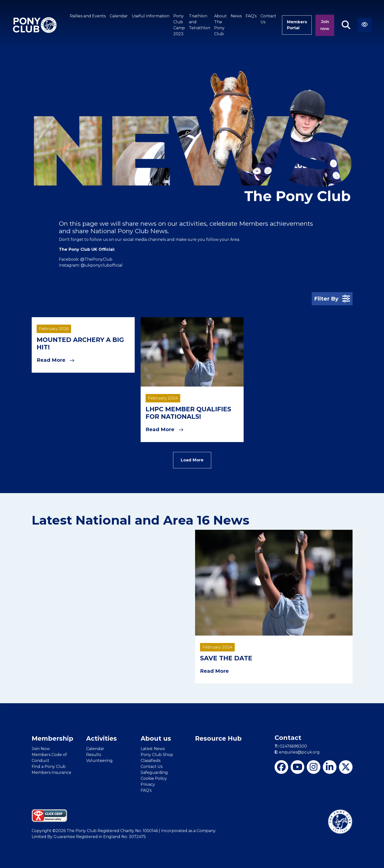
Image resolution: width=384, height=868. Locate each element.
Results (94, 754)
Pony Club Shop (157, 754)
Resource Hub (218, 738)
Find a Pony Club (49, 766)
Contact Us (268, 19)
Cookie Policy (154, 778)
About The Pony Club (220, 25)
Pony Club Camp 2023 (178, 25)
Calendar (118, 16)
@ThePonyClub (96, 259)
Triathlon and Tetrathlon (199, 22)
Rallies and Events (87, 16)
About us (156, 738)
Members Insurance (51, 772)
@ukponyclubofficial (102, 265)
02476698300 (291, 746)
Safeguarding (154, 772)
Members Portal (296, 25)
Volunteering (99, 760)
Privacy (148, 784)
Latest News (153, 748)
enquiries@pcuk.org (297, 752)
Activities (102, 738)
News (235, 16)
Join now (325, 25)
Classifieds (151, 760)
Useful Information (150, 16)
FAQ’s (250, 16)
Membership (52, 738)
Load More (192, 460)
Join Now (41, 748)
